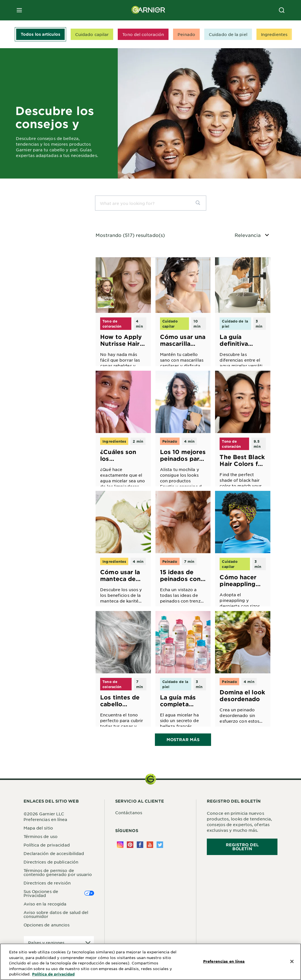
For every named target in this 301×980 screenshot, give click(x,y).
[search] (200, 203)
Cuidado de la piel (228, 34)
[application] (59, 943)
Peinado (186, 34)
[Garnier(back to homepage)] (148, 10)
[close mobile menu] (19, 10)
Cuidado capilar (92, 34)
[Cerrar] (292, 961)
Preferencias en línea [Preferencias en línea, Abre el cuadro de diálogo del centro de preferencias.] (224, 961)
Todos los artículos (40, 34)
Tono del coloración (143, 34)
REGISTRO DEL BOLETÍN (242, 847)
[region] (150, 962)
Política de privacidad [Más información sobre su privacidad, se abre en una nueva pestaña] (53, 974)
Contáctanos (129, 813)
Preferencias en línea (46, 820)
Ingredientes (274, 34)
